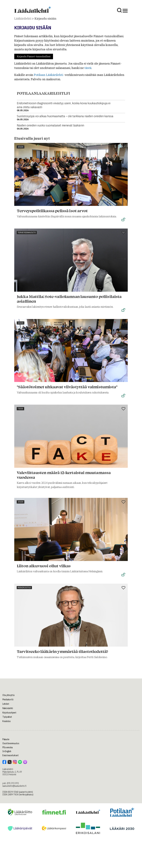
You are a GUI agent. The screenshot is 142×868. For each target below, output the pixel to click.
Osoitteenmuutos (11, 743)
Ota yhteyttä (8, 695)
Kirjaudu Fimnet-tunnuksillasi (34, 56)
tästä (88, 68)
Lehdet (6, 704)
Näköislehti (8, 708)
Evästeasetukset (11, 755)
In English (7, 751)
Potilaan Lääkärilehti (48, 75)
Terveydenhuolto (27, 232)
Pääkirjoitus (24, 588)
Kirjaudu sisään (45, 19)
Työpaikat (7, 717)
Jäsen (21, 147)
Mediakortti (8, 700)
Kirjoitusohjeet (9, 713)
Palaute (6, 739)
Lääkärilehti (23, 19)
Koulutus (7, 721)
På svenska (8, 747)
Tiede (20, 409)
